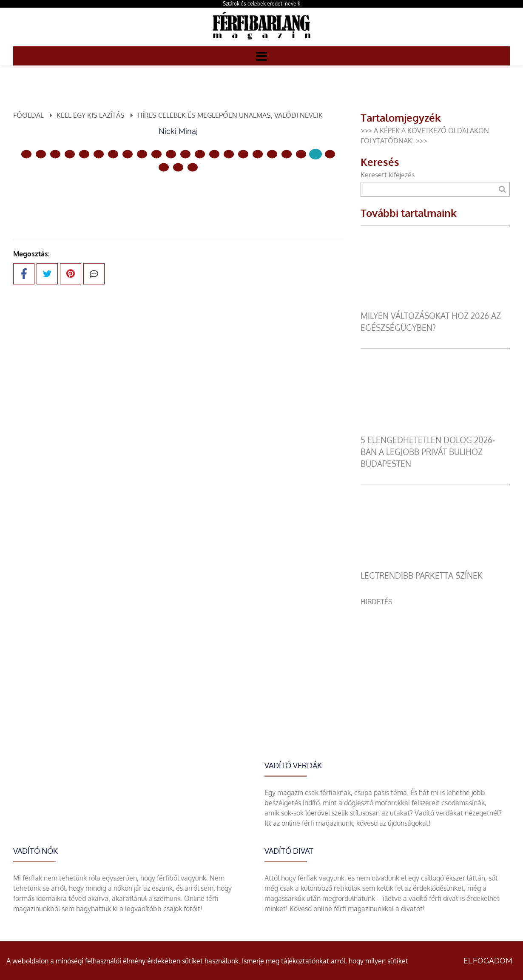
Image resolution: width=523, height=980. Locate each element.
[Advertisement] (435, 666)
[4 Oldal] (84, 154)
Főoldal (28, 115)
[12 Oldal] (200, 154)
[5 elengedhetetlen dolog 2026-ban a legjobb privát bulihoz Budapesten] (435, 429)
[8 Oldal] (142, 154)
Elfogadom (488, 961)
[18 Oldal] (287, 154)
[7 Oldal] (128, 154)
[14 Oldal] (229, 154)
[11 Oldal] (185, 154)
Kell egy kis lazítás (91, 115)
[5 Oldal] (99, 154)
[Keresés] (502, 189)
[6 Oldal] (113, 154)
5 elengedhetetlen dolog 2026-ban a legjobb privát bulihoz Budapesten (428, 452)
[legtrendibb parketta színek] (435, 565)
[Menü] (261, 56)
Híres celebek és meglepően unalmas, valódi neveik (230, 115)
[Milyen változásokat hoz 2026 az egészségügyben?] (435, 305)
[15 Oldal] (243, 154)
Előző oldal (128, 196)
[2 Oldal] (55, 154)
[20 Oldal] (316, 154)
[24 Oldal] (193, 167)
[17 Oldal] (272, 154)
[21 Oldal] (330, 154)
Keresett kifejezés (388, 175)
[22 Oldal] (164, 167)
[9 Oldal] (156, 154)
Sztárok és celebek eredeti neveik (261, 4)
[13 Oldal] (214, 154)
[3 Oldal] (70, 154)
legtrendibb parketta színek (422, 575)
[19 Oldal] (301, 154)
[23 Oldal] (178, 167)
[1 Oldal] (41, 154)
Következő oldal (219, 196)
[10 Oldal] (171, 154)
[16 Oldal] (258, 154)
